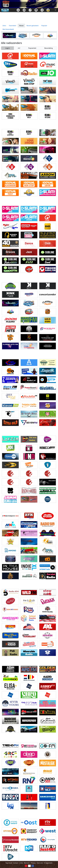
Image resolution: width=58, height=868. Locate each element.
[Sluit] (55, 10)
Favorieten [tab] (13, 26)
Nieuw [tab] (21, 26)
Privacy (33, 863)
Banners (27, 863)
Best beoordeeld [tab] (8, 29)
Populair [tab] (44, 26)
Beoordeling (49, 48)
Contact (16, 863)
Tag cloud (9, 863)
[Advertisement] (29, 18)
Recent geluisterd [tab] (32, 26)
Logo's (7, 48)
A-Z (19, 48)
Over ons (40, 863)
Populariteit (32, 48)
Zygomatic (49, 863)
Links (21, 863)
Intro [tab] (4, 26)
